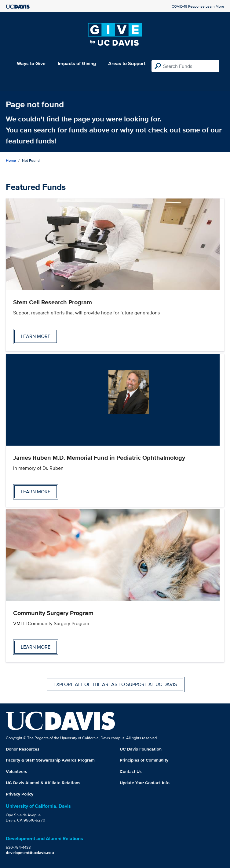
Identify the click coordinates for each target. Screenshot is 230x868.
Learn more (36, 336)
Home (11, 160)
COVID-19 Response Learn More (198, 6)
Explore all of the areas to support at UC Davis (115, 684)
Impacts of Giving (77, 63)
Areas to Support (127, 63)
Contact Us (131, 771)
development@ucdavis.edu (30, 853)
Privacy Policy (20, 794)
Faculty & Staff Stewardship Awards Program (50, 760)
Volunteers (16, 771)
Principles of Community (144, 760)
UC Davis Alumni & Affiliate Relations (43, 783)
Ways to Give (31, 63)
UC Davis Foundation (141, 749)
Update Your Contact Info (145, 783)
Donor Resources (23, 749)
